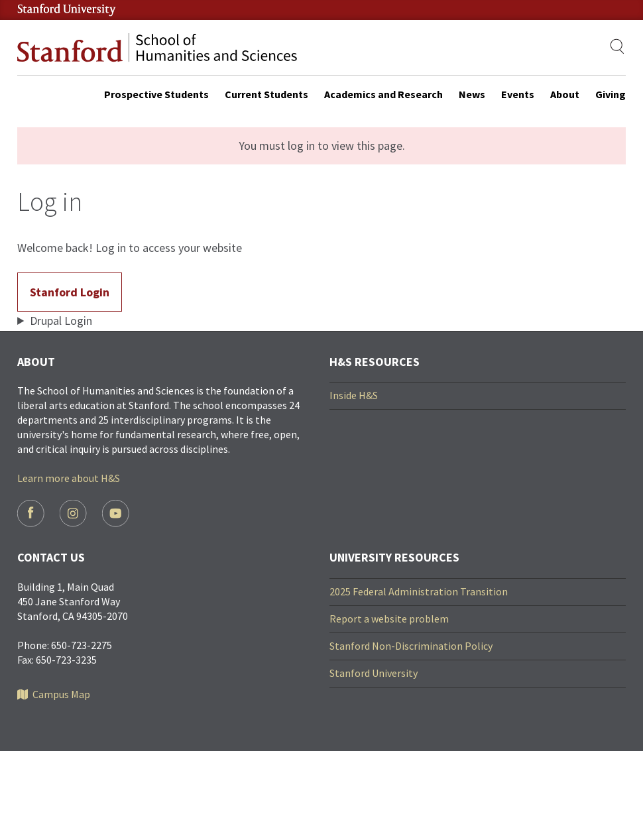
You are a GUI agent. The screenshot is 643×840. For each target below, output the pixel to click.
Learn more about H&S (69, 478)
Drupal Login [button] (61, 321)
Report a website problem (389, 619)
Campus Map (61, 694)
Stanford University (374, 673)
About (565, 94)
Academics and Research (383, 94)
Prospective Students (156, 94)
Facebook (31, 513)
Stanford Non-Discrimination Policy (411, 646)
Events (518, 94)
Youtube (116, 513)
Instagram (73, 513)
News (472, 94)
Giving (611, 94)
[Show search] (618, 46)
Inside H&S (354, 395)
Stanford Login (70, 292)
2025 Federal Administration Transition (419, 591)
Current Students (266, 94)
